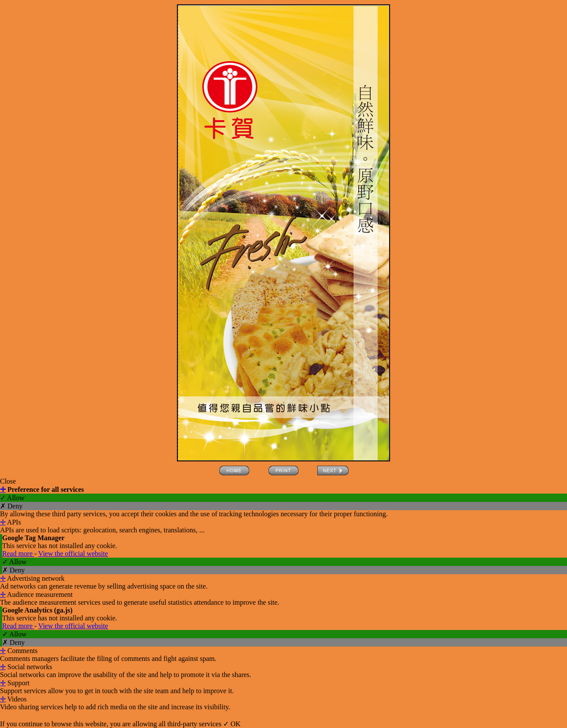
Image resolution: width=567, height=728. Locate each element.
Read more (18, 554)
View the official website (73, 554)
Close (8, 481)
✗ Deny (11, 506)
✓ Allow (12, 498)
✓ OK (232, 724)
